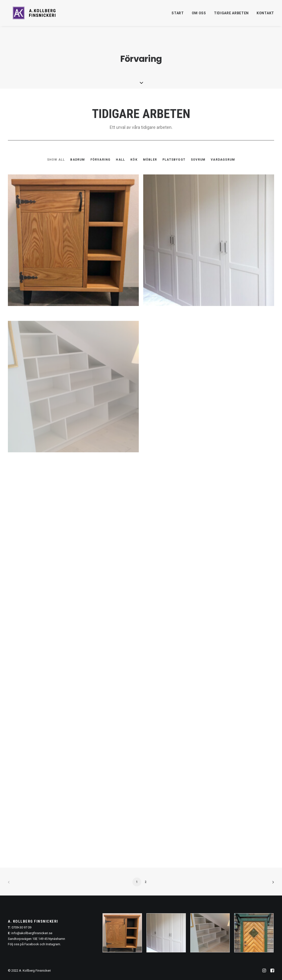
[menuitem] (179, 15)
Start (178, 15)
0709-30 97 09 (21, 927)
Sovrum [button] (198, 160)
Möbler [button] (150, 160)
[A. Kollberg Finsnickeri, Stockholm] (35, 15)
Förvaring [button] (101, 160)
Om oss (199, 15)
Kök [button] (134, 160)
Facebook (32, 944)
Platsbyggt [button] (174, 160)
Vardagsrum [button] (223, 160)
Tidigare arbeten (231, 15)
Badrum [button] (78, 160)
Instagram (53, 944)
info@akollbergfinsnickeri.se (32, 933)
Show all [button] (56, 160)
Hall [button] (120, 160)
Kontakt (265, 15)
